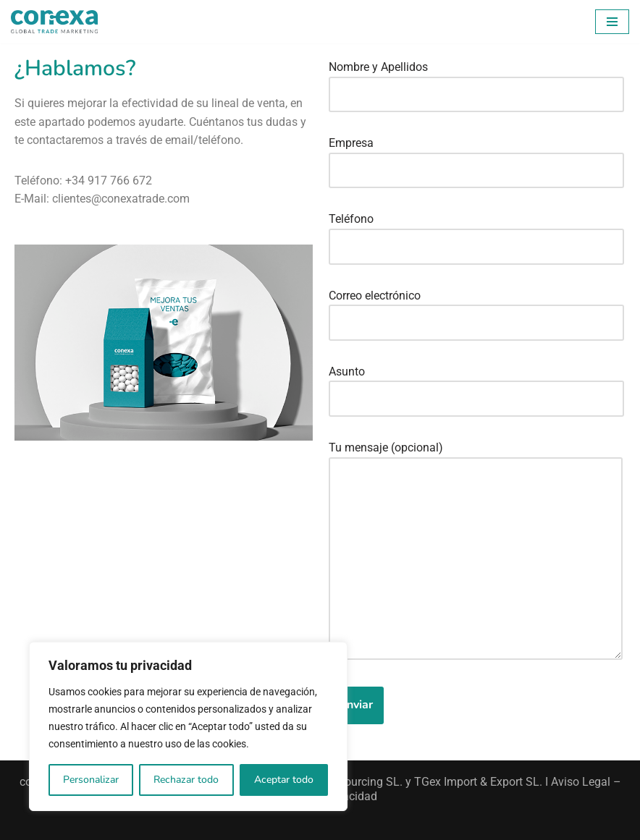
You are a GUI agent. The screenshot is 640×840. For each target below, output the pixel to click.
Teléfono (476, 232)
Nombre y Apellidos (476, 80)
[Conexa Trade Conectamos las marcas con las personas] (54, 22)
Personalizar (91, 780)
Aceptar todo (284, 780)
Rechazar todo (186, 780)
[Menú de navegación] (612, 22)
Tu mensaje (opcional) (476, 552)
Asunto (476, 385)
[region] (188, 726)
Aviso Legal (581, 782)
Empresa (476, 156)
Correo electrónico (476, 309)
